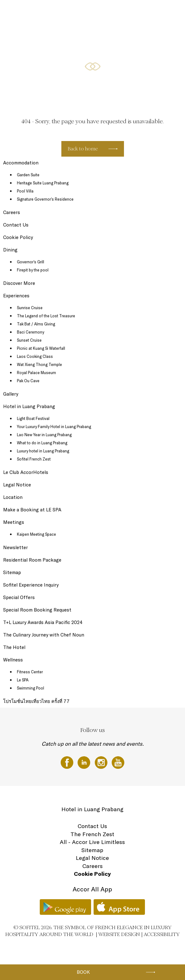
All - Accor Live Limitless (92, 842)
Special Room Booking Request (37, 610)
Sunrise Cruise (30, 308)
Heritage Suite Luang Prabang (43, 183)
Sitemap (12, 572)
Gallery (11, 394)
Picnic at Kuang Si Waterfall (41, 348)
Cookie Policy (18, 237)
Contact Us (16, 225)
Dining (10, 250)
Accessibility (162, 934)
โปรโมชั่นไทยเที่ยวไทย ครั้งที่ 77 (36, 701)
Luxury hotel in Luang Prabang (43, 451)
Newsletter (15, 547)
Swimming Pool (31, 688)
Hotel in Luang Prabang (29, 406)
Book (83, 972)
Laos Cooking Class (35, 356)
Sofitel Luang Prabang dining (59, 12)
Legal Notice (17, 485)
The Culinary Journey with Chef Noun (44, 635)
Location (165, 12)
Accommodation (21, 163)
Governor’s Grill (31, 262)
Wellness (145, 12)
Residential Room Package (32, 560)
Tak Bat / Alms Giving (36, 324)
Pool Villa (25, 191)
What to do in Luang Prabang (42, 443)
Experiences (16, 296)
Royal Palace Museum (36, 373)
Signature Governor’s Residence (45, 199)
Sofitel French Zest (34, 459)
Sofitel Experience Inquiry (31, 585)
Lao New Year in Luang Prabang (44, 435)
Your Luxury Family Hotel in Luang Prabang (54, 427)
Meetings (123, 12)
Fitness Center (30, 672)
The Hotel (23, 12)
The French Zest (92, 834)
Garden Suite (28, 175)
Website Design (119, 934)
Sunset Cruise (29, 340)
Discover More (19, 283)
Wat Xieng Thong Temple (39, 364)
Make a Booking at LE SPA (32, 510)
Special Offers (99, 12)
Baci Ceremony (31, 332)
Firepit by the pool (33, 270)
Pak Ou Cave (28, 381)
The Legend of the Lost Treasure (46, 316)
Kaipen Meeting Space (36, 534)
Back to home (83, 149)
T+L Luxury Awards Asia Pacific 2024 (43, 622)
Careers (12, 212)
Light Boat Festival (33, 418)
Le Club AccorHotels (26, 472)
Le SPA (23, 680)
